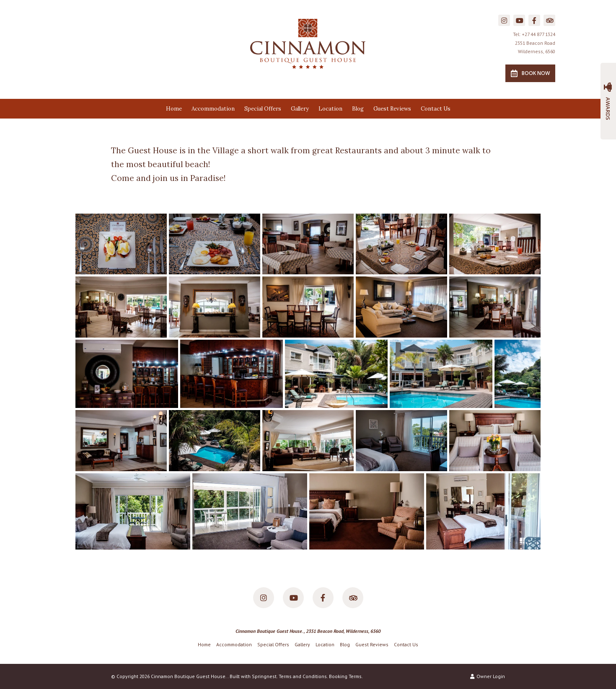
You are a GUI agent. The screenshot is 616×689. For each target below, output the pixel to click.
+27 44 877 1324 (538, 34)
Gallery (300, 109)
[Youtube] (519, 20)
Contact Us (436, 109)
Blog (358, 109)
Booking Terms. (346, 676)
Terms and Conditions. (303, 676)
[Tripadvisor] (549, 20)
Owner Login (488, 676)
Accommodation (213, 109)
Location (330, 109)
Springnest (264, 676)
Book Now (530, 73)
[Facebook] (534, 20)
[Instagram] (504, 20)
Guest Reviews (392, 109)
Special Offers (263, 109)
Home (174, 109)
